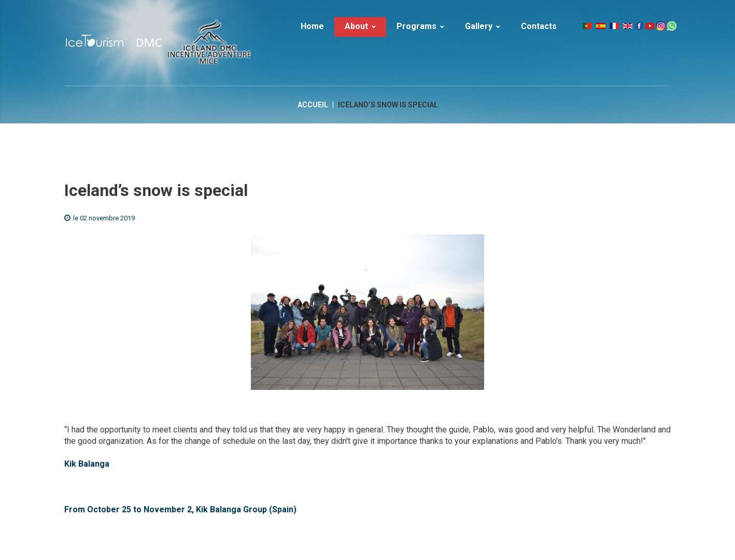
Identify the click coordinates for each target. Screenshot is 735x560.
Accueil (313, 105)
